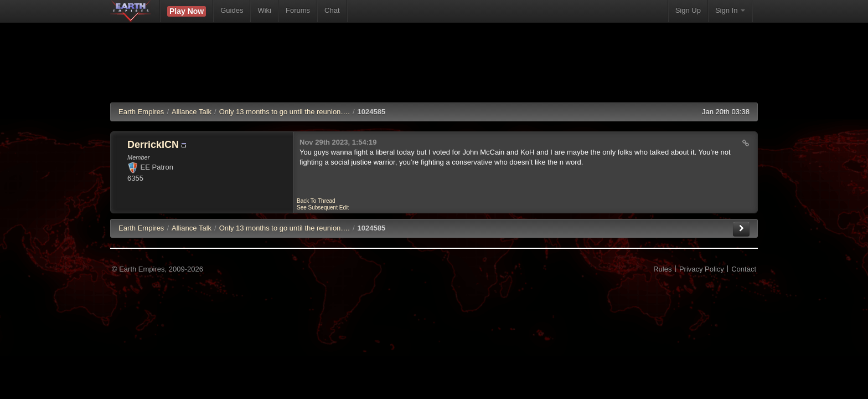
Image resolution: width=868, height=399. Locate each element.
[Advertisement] (434, 69)
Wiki (264, 10)
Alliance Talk (192, 112)
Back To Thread (316, 201)
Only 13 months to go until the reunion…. (285, 112)
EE (141, 228)
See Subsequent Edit (323, 208)
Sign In (730, 10)
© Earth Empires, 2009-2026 (157, 269)
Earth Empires (141, 112)
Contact (744, 269)
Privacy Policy (702, 269)
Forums (298, 10)
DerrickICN (153, 145)
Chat (332, 10)
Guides (232, 10)
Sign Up (688, 10)
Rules (662, 269)
